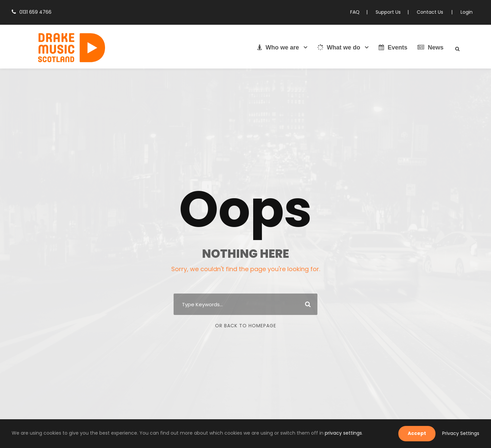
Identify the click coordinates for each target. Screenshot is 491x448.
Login (467, 12)
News (430, 47)
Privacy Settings (463, 433)
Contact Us (433, 12)
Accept (422, 433)
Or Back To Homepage (246, 326)
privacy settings (302, 433)
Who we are (278, 47)
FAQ (361, 12)
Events (393, 47)
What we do (339, 47)
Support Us (393, 12)
